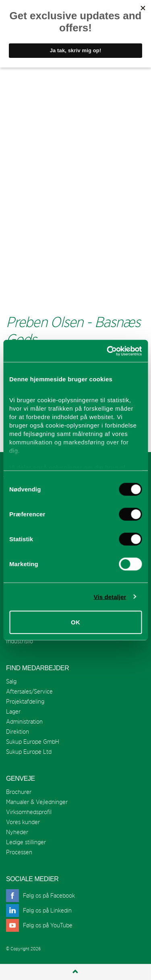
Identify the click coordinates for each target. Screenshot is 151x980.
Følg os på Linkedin (47, 910)
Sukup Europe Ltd (29, 752)
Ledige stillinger (26, 842)
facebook (12, 896)
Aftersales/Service (29, 691)
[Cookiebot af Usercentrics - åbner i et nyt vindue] (108, 351)
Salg (11, 681)
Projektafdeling (25, 701)
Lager (13, 711)
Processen (19, 852)
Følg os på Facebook (49, 895)
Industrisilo (20, 641)
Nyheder (17, 832)
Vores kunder (23, 822)
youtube (12, 925)
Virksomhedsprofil (29, 812)
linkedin (12, 910)
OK (75, 622)
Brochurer (19, 792)
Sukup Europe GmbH (33, 742)
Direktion (18, 731)
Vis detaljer (110, 596)
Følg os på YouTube (48, 925)
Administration (24, 721)
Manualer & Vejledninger (37, 802)
